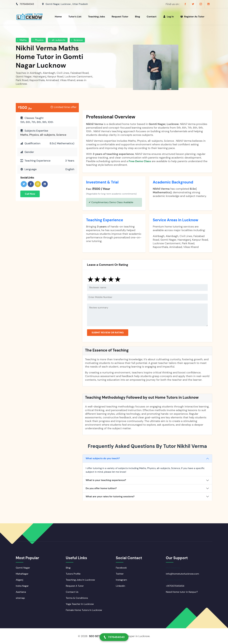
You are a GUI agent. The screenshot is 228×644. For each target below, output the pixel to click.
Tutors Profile (73, 574)
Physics (39, 40)
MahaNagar (22, 574)
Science (78, 40)
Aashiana (21, 592)
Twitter (120, 574)
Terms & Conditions (77, 598)
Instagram (121, 580)
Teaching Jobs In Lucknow (80, 580)
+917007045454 (175, 586)
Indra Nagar (22, 586)
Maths (23, 40)
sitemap (20, 598)
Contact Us (72, 592)
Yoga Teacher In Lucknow (80, 604)
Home (58, 17)
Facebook (121, 568)
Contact (152, 17)
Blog (137, 17)
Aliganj (19, 580)
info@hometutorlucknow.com (182, 574)
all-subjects (59, 40)
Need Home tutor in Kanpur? (182, 592)
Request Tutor (120, 17)
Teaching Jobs (97, 17)
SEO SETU (95, 636)
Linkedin (120, 586)
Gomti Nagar (23, 568)
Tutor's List (75, 17)
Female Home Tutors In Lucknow (84, 610)
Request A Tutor (75, 586)
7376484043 (27, 4)
